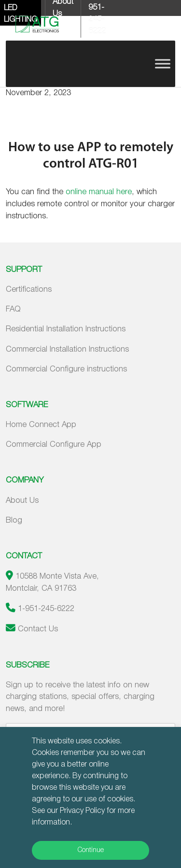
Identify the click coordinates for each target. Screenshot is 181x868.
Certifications (29, 290)
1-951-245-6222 (46, 609)
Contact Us (38, 629)
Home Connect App (41, 425)
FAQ (13, 309)
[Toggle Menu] (163, 64)
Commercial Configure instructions (66, 369)
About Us (22, 501)
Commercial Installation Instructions (67, 349)
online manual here (99, 192)
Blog (14, 520)
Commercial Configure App (54, 445)
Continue (91, 850)
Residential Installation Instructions (66, 329)
